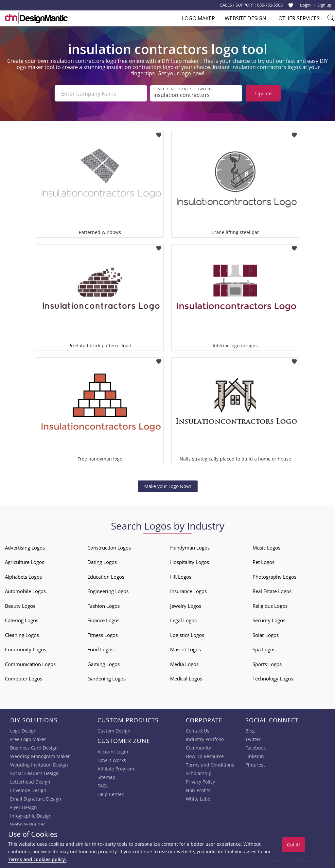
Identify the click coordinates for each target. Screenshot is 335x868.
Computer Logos (24, 678)
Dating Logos (102, 562)
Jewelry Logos (186, 606)
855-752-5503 (270, 5)
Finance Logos (103, 620)
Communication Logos (30, 664)
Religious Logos (270, 606)
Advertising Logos (25, 548)
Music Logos (266, 548)
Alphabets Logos (23, 577)
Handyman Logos (190, 548)
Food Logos (100, 649)
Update (263, 93)
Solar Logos (266, 635)
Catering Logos (22, 620)
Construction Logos (109, 548)
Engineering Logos (108, 591)
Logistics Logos (187, 635)
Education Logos (106, 577)
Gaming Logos (104, 664)
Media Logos (184, 664)
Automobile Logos (25, 591)
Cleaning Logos (22, 635)
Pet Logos (264, 562)
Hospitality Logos (190, 562)
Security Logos (269, 620)
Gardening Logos (106, 678)
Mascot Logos (185, 649)
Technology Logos (273, 678)
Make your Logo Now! (168, 486)
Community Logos (26, 649)
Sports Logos (267, 664)
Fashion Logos (104, 606)
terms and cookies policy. (37, 859)
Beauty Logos (20, 606)
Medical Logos (186, 678)
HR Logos (181, 577)
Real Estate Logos (272, 591)
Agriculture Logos (25, 562)
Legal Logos (183, 620)
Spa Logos (264, 649)
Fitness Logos (103, 635)
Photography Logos (274, 577)
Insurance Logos (188, 591)
